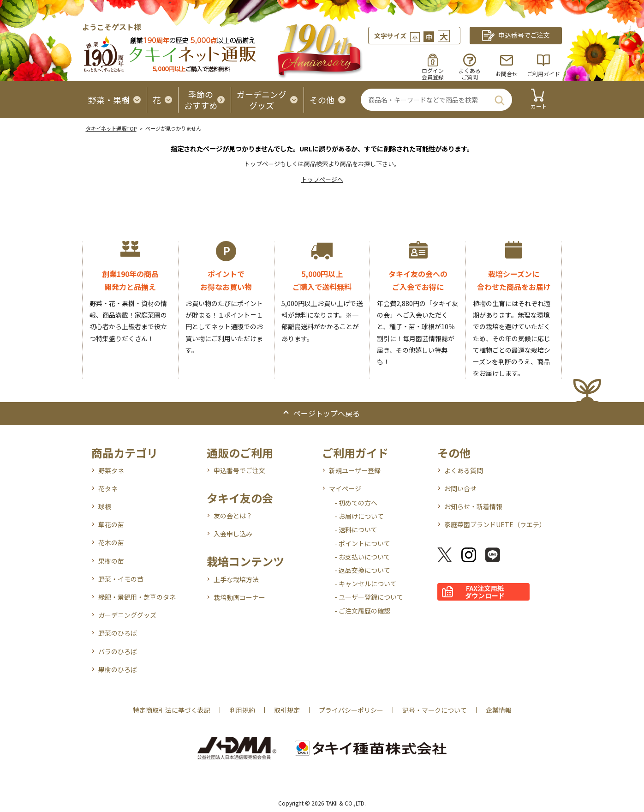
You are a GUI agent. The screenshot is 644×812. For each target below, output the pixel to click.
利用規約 (242, 710)
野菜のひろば (118, 633)
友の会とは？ (233, 516)
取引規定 (287, 710)
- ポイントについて (362, 543)
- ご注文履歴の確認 (362, 611)
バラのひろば (118, 651)
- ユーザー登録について (369, 597)
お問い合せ (460, 488)
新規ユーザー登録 (355, 470)
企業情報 (499, 710)
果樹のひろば (118, 669)
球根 (105, 506)
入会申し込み (233, 534)
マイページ (345, 488)
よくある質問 (464, 470)
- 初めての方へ (356, 503)
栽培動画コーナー (239, 597)
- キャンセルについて (366, 583)
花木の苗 (111, 542)
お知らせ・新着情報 (473, 506)
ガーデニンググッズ (127, 615)
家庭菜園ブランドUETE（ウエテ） (495, 524)
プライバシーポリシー (351, 710)
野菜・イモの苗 (121, 579)
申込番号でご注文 (239, 470)
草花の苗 (111, 524)
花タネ (108, 488)
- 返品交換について (362, 570)
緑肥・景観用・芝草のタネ (137, 597)
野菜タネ (111, 470)
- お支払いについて (362, 557)
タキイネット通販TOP (111, 128)
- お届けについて (359, 516)
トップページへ (322, 179)
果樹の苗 (111, 561)
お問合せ (507, 74)
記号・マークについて (435, 710)
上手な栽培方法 (236, 579)
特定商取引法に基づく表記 (172, 710)
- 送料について (356, 529)
